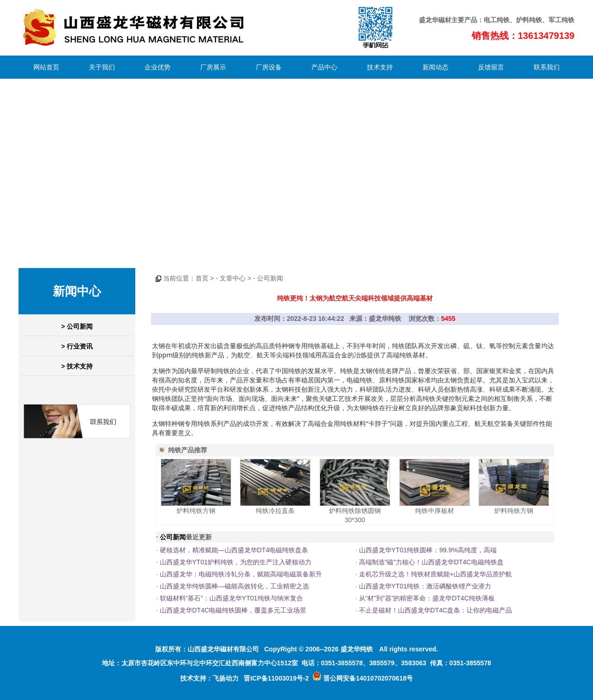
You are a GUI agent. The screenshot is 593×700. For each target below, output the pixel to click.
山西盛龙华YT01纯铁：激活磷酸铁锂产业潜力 (425, 586)
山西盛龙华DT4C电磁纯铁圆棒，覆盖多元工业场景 (233, 610)
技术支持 (380, 67)
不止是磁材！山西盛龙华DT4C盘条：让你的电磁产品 (436, 610)
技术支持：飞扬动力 (209, 678)
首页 (202, 278)
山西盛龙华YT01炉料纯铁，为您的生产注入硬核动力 (236, 562)
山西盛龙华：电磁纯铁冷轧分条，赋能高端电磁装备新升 (241, 574)
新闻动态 (435, 67)
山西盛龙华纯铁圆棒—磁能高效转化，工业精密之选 (234, 586)
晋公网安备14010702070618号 (363, 678)
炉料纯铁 (529, 20)
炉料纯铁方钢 (196, 511)
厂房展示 (213, 67)
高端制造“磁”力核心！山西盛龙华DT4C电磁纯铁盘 (431, 562)
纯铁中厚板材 (435, 511)
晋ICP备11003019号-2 (276, 678)
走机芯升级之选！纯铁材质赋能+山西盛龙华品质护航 (435, 574)
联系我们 (547, 67)
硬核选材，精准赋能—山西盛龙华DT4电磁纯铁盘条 (234, 550)
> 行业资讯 (77, 346)
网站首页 (46, 67)
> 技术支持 (77, 366)
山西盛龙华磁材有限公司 (223, 649)
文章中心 (233, 278)
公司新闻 (270, 278)
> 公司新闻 (77, 326)
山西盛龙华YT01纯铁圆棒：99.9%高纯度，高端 (428, 550)
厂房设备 (269, 67)
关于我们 (102, 67)
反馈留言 (491, 67)
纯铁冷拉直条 (275, 511)
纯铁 (503, 20)
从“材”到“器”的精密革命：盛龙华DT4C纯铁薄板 (427, 598)
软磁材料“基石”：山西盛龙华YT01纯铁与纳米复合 (231, 598)
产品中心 (324, 67)
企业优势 (158, 67)
